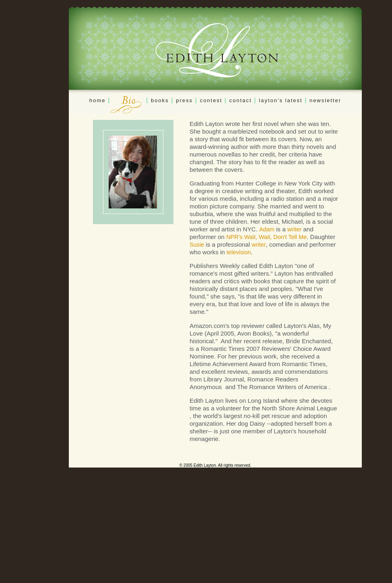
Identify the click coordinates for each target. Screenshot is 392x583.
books (160, 100)
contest (212, 100)
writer (294, 229)
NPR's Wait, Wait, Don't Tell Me (266, 237)
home (97, 100)
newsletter (325, 100)
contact (241, 100)
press (184, 100)
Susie (197, 245)
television (239, 252)
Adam (267, 229)
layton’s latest (282, 100)
